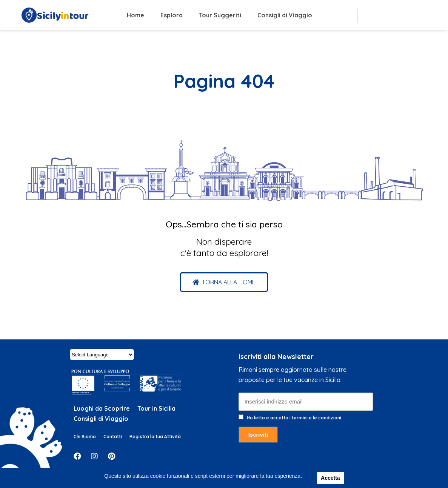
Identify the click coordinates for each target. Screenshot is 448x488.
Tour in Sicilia (156, 408)
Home (135, 15)
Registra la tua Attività (155, 437)
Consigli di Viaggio (285, 15)
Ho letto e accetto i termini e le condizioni (294, 418)
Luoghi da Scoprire (102, 408)
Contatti (113, 437)
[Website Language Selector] (102, 354)
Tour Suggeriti (220, 15)
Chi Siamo (85, 437)
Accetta (330, 478)
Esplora (172, 15)
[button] (224, 282)
